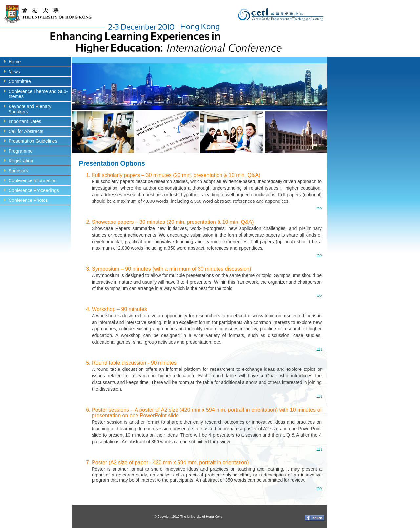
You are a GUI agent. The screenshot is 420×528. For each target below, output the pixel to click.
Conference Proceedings (34, 190)
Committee (20, 81)
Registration (21, 161)
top (319, 208)
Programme (21, 151)
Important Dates (25, 121)
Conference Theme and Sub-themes (38, 94)
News (14, 72)
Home (15, 62)
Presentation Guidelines (33, 141)
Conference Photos (28, 200)
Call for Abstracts (26, 131)
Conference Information (32, 180)
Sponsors (18, 171)
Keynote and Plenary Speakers (30, 109)
